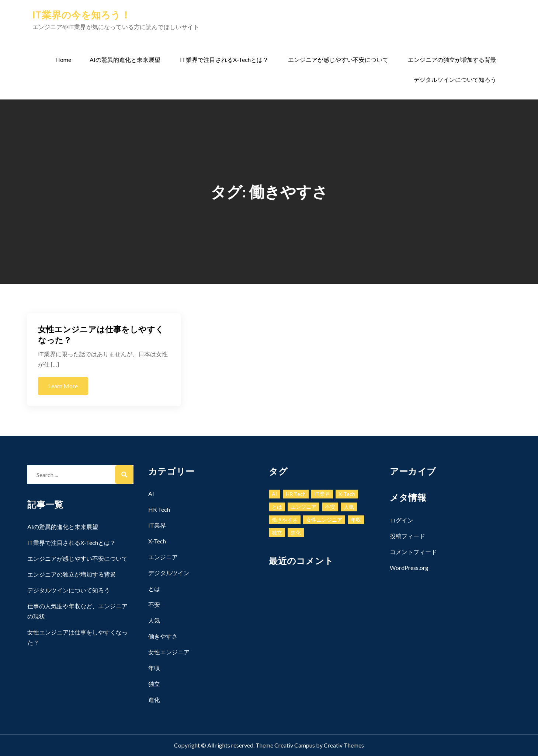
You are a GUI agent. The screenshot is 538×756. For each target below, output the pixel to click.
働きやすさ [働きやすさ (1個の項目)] (285, 520)
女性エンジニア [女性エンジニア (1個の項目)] (324, 520)
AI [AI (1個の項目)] (275, 494)
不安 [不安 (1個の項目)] (330, 507)
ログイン (402, 520)
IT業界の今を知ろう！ (81, 15)
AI (151, 493)
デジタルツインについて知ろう (455, 79)
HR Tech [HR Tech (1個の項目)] (296, 494)
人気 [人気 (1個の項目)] (349, 507)
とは (154, 589)
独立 (154, 684)
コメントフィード (413, 552)
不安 (154, 604)
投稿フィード (407, 536)
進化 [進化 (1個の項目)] (296, 533)
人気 (154, 620)
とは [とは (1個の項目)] (277, 507)
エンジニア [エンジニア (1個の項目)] (303, 507)
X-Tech (157, 541)
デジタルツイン (169, 573)
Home (63, 59)
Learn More (63, 386)
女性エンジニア (169, 652)
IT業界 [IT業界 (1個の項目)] (322, 494)
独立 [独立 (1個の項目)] (277, 533)
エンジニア (163, 557)
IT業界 (157, 525)
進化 (154, 699)
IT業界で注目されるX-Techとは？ (224, 59)
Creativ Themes (344, 745)
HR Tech (159, 509)
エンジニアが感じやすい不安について (338, 59)
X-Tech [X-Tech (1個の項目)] (347, 494)
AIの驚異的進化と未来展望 (125, 59)
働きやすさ (163, 636)
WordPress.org (409, 568)
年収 (154, 668)
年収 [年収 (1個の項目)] (356, 520)
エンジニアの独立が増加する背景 (452, 59)
